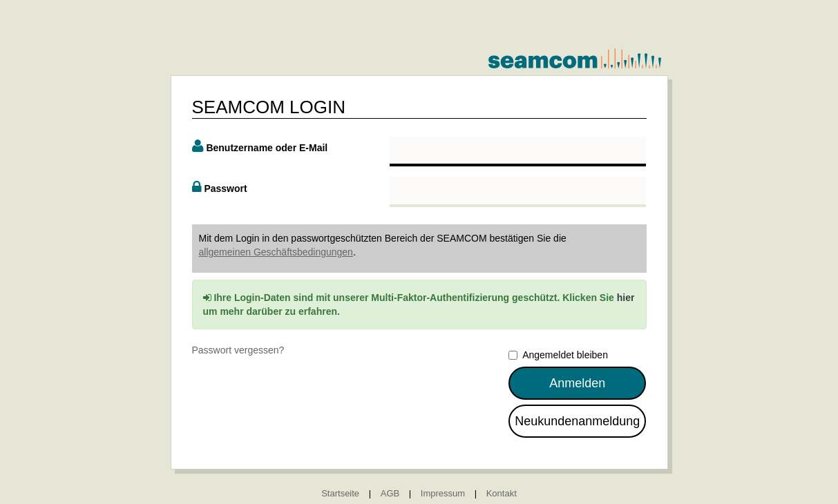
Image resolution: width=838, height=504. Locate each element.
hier (626, 298)
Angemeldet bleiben (558, 355)
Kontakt (502, 493)
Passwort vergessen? (238, 350)
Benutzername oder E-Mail (267, 148)
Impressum (443, 493)
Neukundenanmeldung (577, 421)
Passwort (225, 188)
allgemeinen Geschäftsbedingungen (276, 252)
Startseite (340, 493)
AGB (390, 493)
